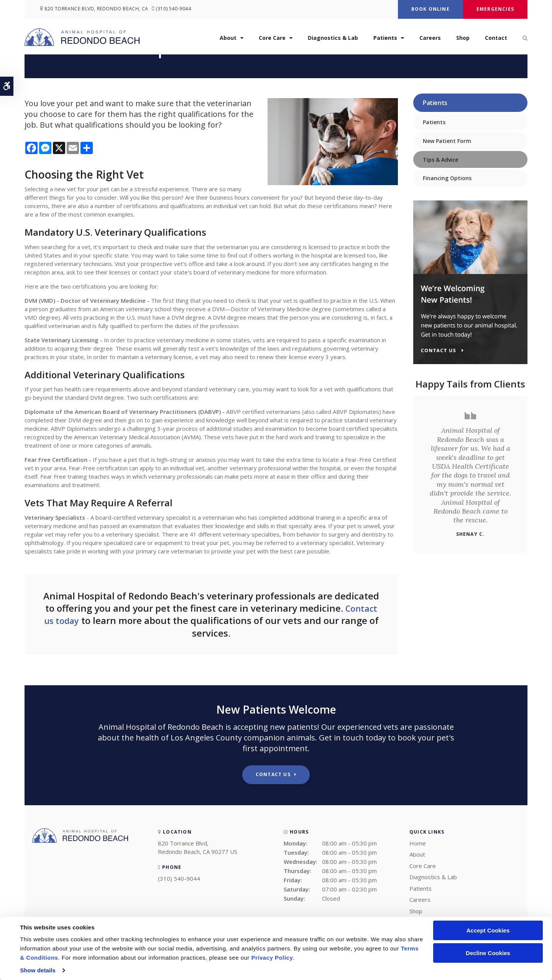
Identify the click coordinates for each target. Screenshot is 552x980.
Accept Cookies (488, 930)
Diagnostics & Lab (333, 38)
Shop (463, 38)
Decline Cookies (488, 953)
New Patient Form (447, 141)
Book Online (430, 9)
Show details (38, 970)
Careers (430, 38)
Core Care (272, 38)
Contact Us (273, 774)
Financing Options (447, 178)
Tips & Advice (440, 160)
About (228, 38)
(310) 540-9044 (177, 9)
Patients (385, 38)
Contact (496, 38)
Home (418, 843)
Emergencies (495, 9)
